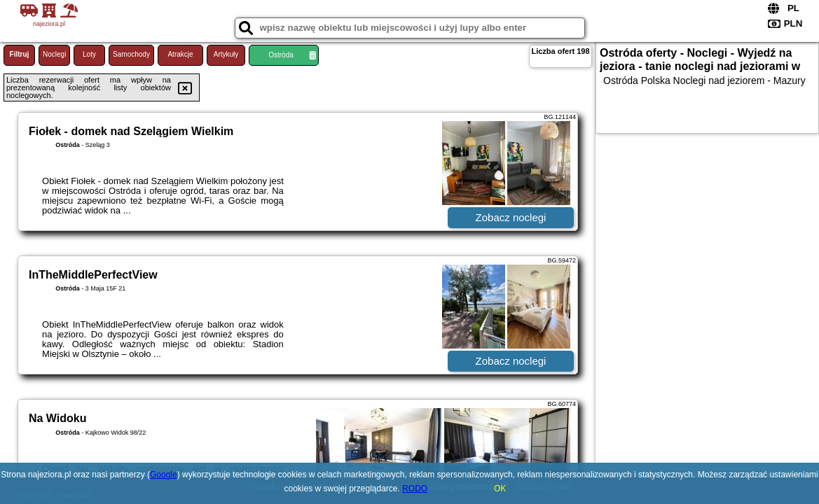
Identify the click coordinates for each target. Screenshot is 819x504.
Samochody (131, 54)
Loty (89, 54)
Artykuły (226, 54)
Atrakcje (180, 54)
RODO (415, 489)
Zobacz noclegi (511, 217)
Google (164, 475)
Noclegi (54, 54)
